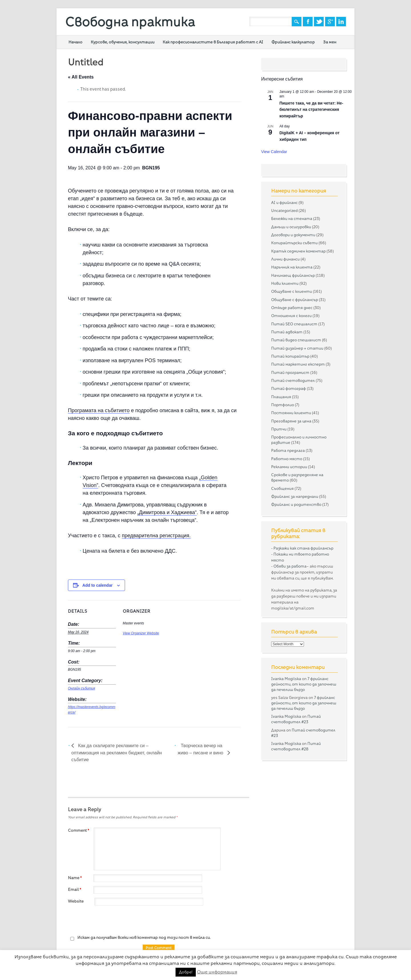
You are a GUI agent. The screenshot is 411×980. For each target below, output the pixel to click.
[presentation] (111, 921)
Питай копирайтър (290, 356)
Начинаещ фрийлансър (293, 275)
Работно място (287, 459)
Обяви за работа (290, 566)
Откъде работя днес (292, 308)
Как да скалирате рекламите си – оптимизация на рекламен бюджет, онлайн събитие (117, 753)
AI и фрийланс (284, 203)
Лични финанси (285, 259)
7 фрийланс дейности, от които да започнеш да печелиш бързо (304, 684)
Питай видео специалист (296, 340)
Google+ (330, 22)
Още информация (217, 972)
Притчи (279, 429)
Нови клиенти (285, 283)
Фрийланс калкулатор (293, 42)
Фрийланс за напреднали (295, 496)
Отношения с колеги (291, 316)
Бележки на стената (292, 219)
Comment (79, 830)
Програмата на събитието (99, 410)
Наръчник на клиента (292, 267)
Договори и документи (293, 235)
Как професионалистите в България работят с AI (213, 42)
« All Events (81, 77)
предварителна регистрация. (156, 536)
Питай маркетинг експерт (298, 364)
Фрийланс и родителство (296, 504)
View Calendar (274, 152)
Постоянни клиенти (291, 413)
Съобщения (282, 488)
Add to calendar (98, 585)
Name (75, 878)
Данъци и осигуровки (291, 227)
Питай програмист (290, 372)
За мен (330, 42)
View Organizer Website (141, 633)
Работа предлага (288, 450)
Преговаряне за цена (291, 421)
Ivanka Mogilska (286, 679)
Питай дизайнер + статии (297, 348)
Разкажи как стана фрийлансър (303, 548)
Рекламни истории (289, 467)
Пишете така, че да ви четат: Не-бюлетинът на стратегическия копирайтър (311, 110)
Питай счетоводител (293, 380)
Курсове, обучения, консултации (123, 42)
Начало (75, 42)
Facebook (308, 22)
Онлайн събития (81, 688)
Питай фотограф (289, 388)
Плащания (281, 397)
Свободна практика (130, 22)
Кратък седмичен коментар (298, 251)
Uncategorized (284, 211)
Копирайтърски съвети (294, 243)
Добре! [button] (186, 972)
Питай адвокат (287, 332)
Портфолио (283, 405)
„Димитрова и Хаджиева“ (167, 512)
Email (75, 889)
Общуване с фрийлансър (295, 300)
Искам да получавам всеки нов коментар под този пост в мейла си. (139, 938)
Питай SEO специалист (294, 324)
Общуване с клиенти (292, 291)
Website (76, 901)
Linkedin (341, 22)
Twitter (319, 22)
